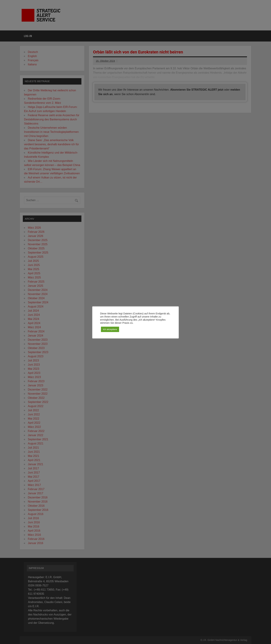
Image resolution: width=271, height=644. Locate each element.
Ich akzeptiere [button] (110, 329)
